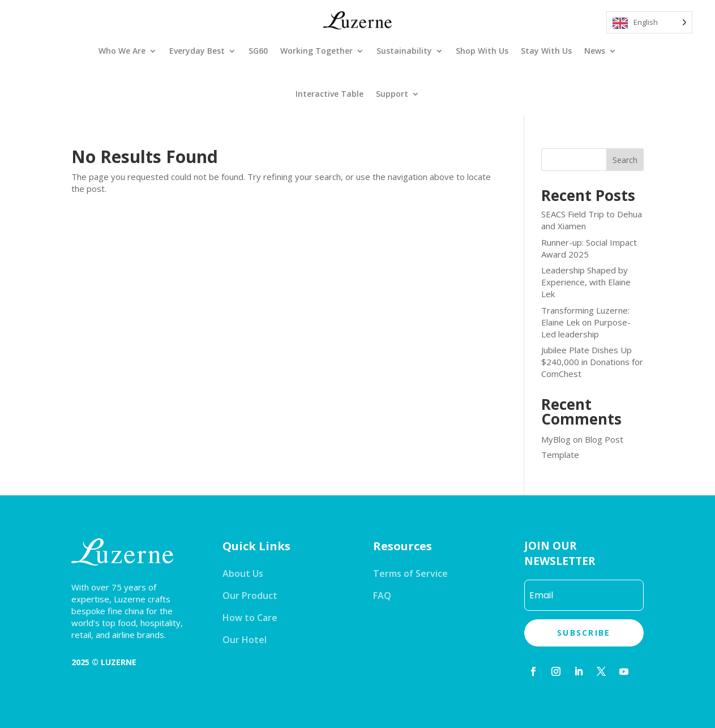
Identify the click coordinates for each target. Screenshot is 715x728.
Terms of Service (410, 573)
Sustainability (404, 51)
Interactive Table (329, 94)
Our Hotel (245, 640)
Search (625, 160)
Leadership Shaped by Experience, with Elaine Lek (586, 282)
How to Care (250, 618)
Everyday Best (197, 51)
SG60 (258, 51)
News (595, 51)
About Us (243, 573)
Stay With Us (546, 51)
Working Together (316, 51)
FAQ (382, 596)
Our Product (250, 596)
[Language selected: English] (649, 22)
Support (392, 94)
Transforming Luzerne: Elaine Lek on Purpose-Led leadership (586, 322)
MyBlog (556, 439)
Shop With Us (482, 51)
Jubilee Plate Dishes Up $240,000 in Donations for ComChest (592, 362)
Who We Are (122, 51)
